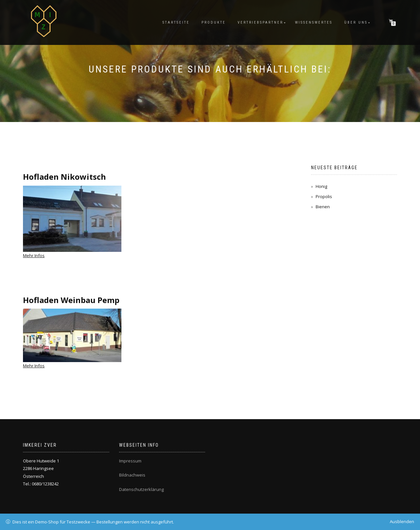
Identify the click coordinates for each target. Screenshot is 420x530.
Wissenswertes (314, 22)
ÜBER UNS (356, 22)
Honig (321, 186)
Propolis (324, 196)
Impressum (130, 461)
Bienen (323, 207)
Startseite (176, 22)
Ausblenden (402, 521)
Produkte (214, 22)
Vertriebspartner (260, 22)
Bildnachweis (132, 475)
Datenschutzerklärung (141, 489)
